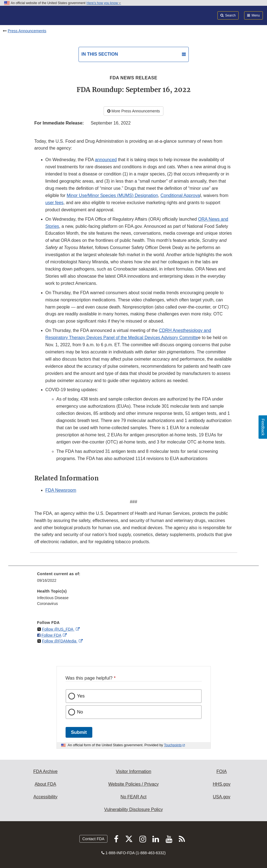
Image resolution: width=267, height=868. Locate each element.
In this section (100, 54)
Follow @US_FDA (58, 629)
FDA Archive (45, 771)
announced (106, 160)
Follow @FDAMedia (60, 641)
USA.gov (222, 797)
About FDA (45, 784)
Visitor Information (133, 771)
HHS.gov (222, 784)
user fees (55, 203)
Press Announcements (27, 31)
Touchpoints (173, 745)
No (80, 712)
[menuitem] (134, 579)
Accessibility (45, 797)
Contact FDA (93, 839)
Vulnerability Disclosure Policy (133, 809)
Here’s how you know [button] (104, 3)
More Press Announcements (134, 111)
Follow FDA (51, 635)
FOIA (221, 771)
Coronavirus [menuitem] (48, 604)
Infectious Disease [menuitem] (53, 598)
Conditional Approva (180, 195)
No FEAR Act (133, 797)
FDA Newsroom (61, 490)
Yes (81, 696)
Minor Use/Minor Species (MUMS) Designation (112, 195)
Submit (79, 732)
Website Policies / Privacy (133, 784)
